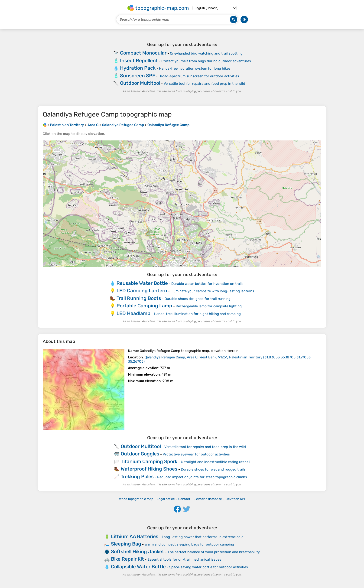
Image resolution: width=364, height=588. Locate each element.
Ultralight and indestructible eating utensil (216, 462)
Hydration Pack (138, 68)
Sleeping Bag (126, 544)
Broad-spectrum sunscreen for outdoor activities (199, 76)
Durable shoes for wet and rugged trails (213, 469)
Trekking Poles (137, 476)
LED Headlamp (133, 313)
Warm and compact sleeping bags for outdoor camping (189, 544)
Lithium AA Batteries (135, 536)
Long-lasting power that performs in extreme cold (203, 537)
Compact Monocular (143, 53)
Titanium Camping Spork (149, 461)
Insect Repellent (139, 60)
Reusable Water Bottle (142, 283)
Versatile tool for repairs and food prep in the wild (204, 84)
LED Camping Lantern (142, 291)
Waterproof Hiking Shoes (149, 469)
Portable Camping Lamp (144, 306)
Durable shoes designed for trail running (198, 299)
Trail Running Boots (139, 298)
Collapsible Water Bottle (138, 567)
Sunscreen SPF (138, 76)
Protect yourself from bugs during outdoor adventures (206, 61)
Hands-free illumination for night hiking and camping (197, 314)
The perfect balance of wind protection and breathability (214, 552)
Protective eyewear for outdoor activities (196, 454)
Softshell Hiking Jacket (138, 551)
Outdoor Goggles (140, 454)
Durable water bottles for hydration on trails (207, 284)
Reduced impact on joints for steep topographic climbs (202, 477)
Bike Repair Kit (127, 559)
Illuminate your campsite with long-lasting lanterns (212, 291)
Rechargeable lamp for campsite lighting (209, 306)
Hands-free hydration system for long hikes (195, 68)
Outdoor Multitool (140, 83)
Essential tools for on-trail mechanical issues (184, 559)
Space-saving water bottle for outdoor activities (209, 567)
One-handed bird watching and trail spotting (206, 53)
